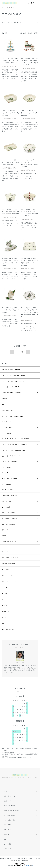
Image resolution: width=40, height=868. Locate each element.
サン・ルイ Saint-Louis (8, 524)
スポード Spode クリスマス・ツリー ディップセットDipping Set (10, 310)
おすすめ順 (23, 33)
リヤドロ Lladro (6, 484)
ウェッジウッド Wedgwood (10, 462)
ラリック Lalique (7, 530)
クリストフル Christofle (9, 513)
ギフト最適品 (6, 569)
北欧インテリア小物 (8, 410)
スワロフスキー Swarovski (9, 518)
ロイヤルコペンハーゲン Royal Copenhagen (15, 444)
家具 (3, 404)
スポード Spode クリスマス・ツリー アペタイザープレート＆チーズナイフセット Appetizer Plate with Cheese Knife (30, 312)
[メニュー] (37, 3)
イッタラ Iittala (6, 507)
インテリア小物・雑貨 (8, 629)
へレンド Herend (7, 467)
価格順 (30, 33)
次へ (28, 352)
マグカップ (5, 593)
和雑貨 (4, 536)
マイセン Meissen (7, 473)
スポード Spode (6, 433)
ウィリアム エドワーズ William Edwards (13, 375)
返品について (7, 801)
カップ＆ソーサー (7, 587)
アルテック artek (7, 501)
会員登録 (6, 834)
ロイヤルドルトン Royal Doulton (11, 387)
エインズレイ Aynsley (8, 422)
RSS (5, 825)
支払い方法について (9, 806)
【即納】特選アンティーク (9, 542)
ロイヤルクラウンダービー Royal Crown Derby (15, 439)
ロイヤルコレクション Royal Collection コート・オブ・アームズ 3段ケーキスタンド (10, 61)
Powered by (20, 864)
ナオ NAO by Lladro (7, 490)
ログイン (6, 839)
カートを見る (7, 844)
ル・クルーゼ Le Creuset (9, 478)
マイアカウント (8, 830)
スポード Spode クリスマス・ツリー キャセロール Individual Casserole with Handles (10, 211)
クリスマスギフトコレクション (11, 557)
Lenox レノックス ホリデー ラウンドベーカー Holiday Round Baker (29, 113)
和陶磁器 (4, 398)
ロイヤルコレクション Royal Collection (13, 381)
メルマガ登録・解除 (9, 820)
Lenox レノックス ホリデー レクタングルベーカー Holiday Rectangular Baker (10, 162)
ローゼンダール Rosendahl (10, 495)
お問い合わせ (7, 849)
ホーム (3, 8)
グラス (4, 617)
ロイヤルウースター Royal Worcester (12, 416)
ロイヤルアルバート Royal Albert (12, 393)
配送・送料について (9, 796)
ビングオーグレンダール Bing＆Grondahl (14, 450)
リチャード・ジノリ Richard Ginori (12, 456)
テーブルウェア (10, 8)
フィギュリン (6, 605)
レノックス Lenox (7, 427)
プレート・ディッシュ (8, 575)
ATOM (9, 825)
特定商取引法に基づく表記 (11, 810)
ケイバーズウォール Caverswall (11, 369)
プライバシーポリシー (10, 815)
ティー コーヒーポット (9, 581)
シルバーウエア (6, 611)
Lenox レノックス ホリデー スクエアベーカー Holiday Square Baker (10, 113)
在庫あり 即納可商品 (8, 563)
